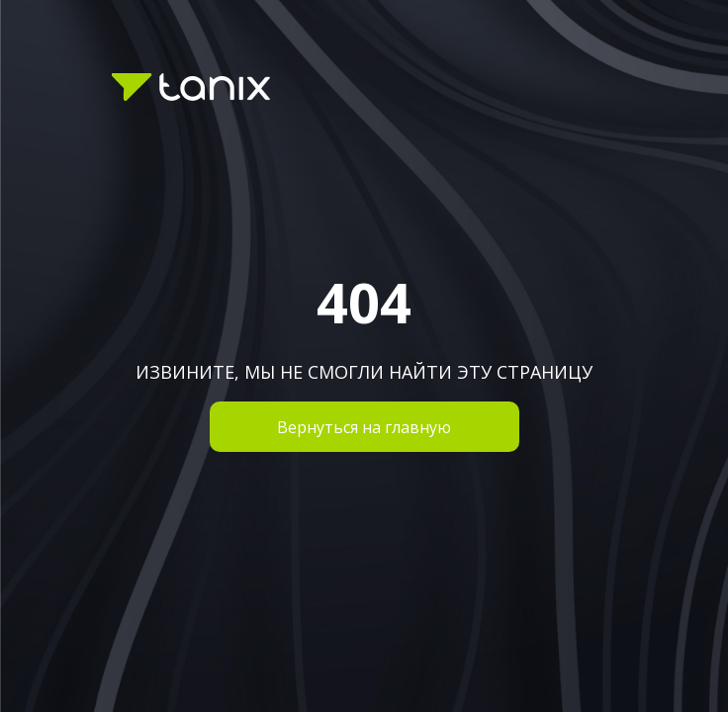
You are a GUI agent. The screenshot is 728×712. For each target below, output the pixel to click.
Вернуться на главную (364, 427)
